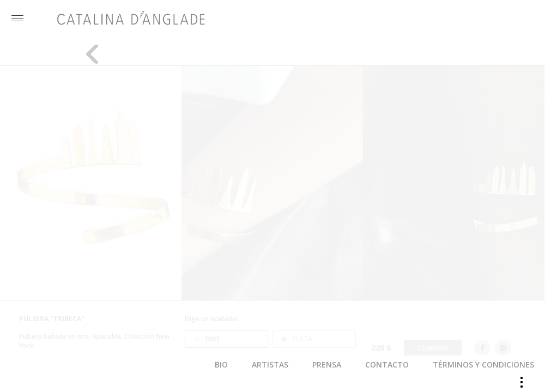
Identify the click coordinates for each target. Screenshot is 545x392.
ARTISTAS (270, 365)
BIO (221, 365)
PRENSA (327, 365)
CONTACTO (387, 365)
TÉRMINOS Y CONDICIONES (483, 365)
